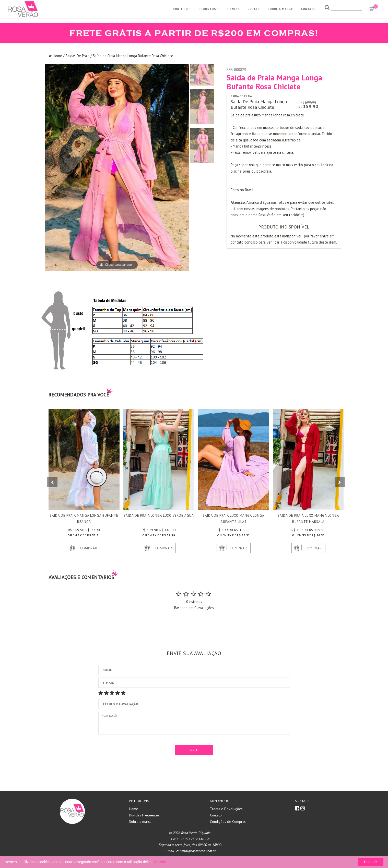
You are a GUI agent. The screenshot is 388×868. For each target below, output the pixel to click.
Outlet (254, 9)
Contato (308, 9)
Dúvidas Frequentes (144, 815)
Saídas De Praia (77, 56)
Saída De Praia (241, 96)
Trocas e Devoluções (226, 809)
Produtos (209, 9)
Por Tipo (182, 9)
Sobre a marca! (141, 822)
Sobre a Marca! (281, 9)
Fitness (233, 9)
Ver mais (160, 862)
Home (57, 56)
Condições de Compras (228, 822)
